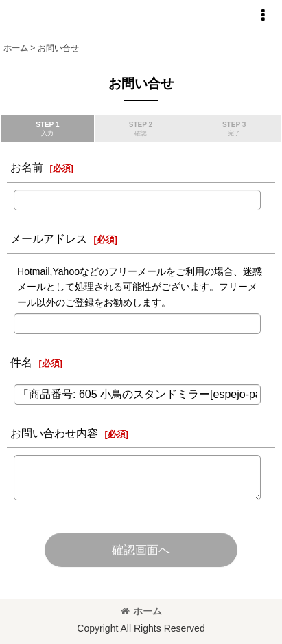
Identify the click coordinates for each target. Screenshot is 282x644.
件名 (21, 362)
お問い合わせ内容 (54, 433)
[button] (263, 15)
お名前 (27, 167)
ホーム (141, 611)
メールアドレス (49, 238)
